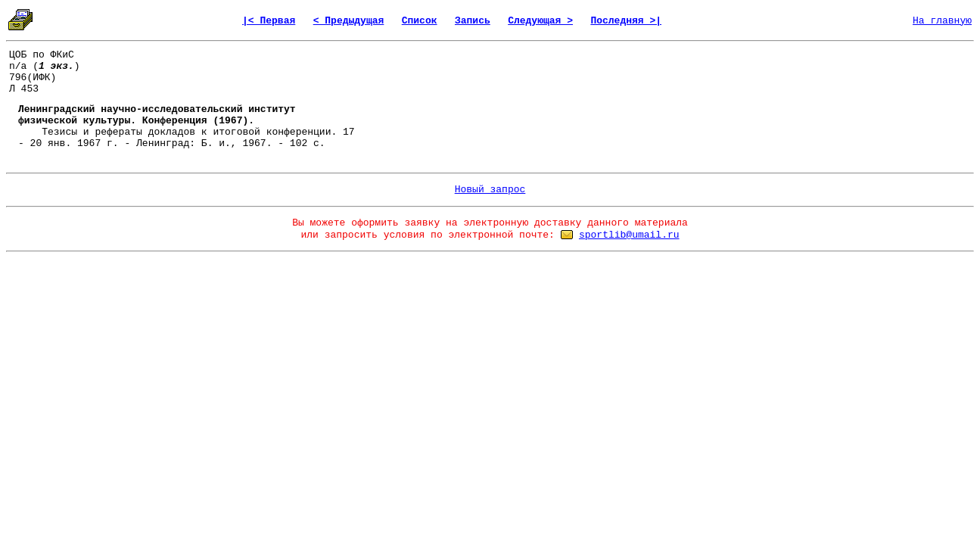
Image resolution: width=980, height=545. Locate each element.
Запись (473, 21)
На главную (942, 21)
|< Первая (269, 21)
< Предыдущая (349, 21)
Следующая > (540, 21)
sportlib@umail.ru (629, 235)
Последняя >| (626, 21)
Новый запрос (490, 190)
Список (420, 21)
